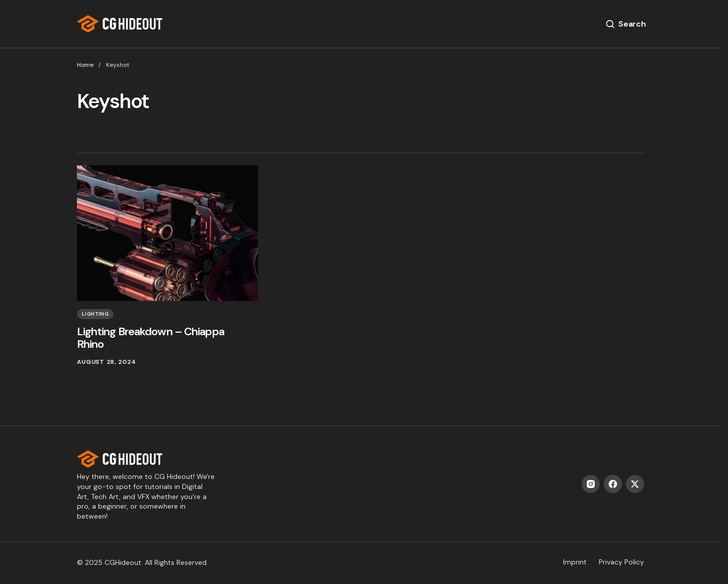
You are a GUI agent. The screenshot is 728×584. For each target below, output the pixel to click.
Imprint (575, 562)
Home (85, 65)
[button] (625, 24)
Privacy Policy (621, 562)
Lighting (96, 314)
